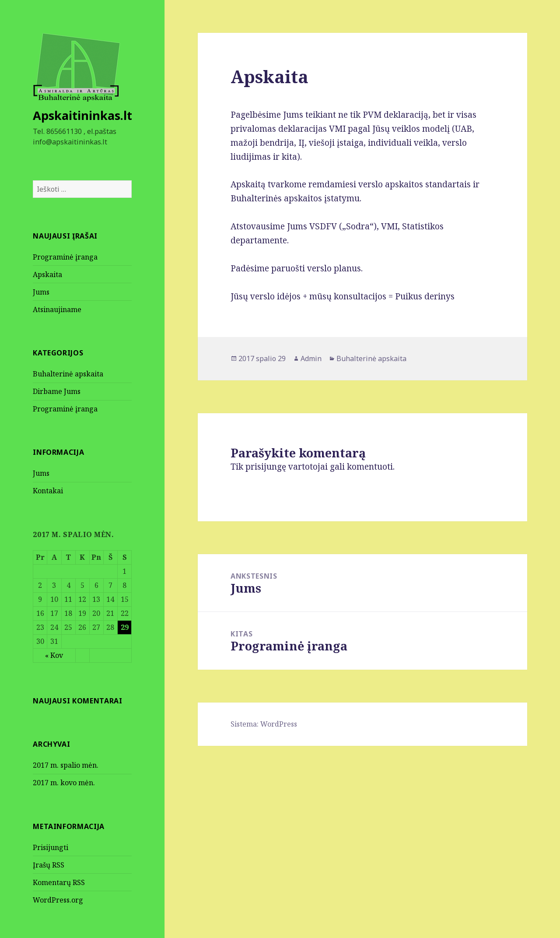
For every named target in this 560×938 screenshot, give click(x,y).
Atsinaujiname (57, 309)
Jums (41, 292)
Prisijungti (51, 847)
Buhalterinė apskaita (68, 374)
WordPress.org (58, 900)
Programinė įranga (65, 257)
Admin (311, 358)
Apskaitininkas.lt (82, 115)
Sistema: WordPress (264, 724)
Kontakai (48, 491)
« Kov (54, 655)
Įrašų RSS (49, 865)
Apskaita (47, 274)
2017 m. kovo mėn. (64, 783)
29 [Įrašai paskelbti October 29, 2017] (125, 627)
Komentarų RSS (59, 882)
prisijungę (266, 467)
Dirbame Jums (57, 391)
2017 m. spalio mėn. (66, 765)
